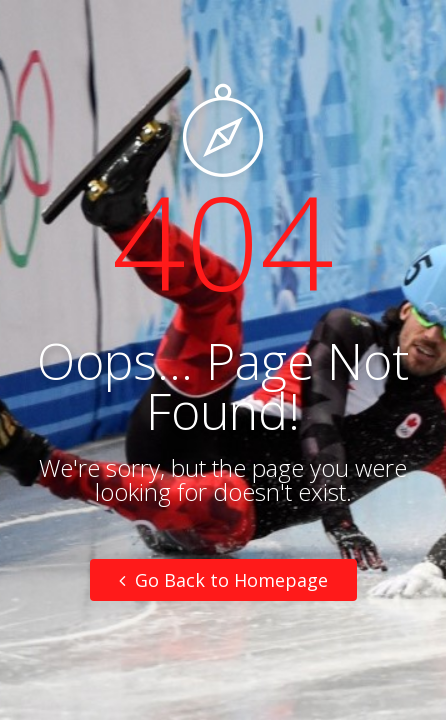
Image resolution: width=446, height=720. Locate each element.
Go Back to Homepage (223, 580)
